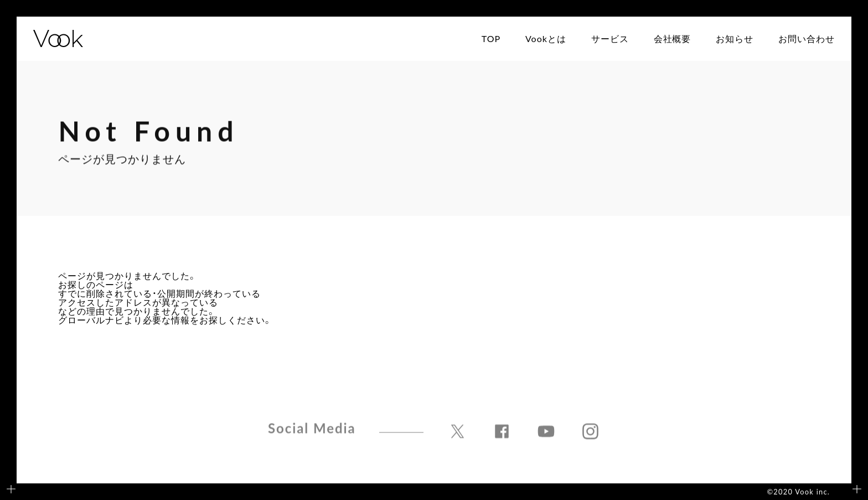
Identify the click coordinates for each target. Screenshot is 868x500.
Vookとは (546, 39)
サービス (610, 39)
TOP (491, 39)
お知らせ (735, 39)
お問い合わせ (807, 39)
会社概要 (673, 39)
